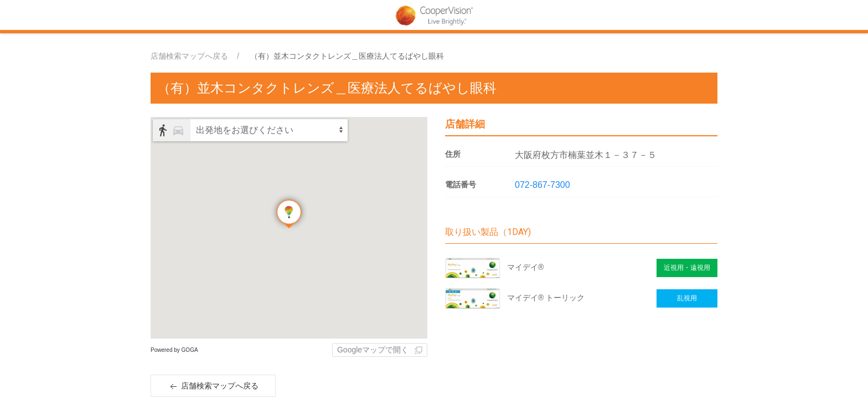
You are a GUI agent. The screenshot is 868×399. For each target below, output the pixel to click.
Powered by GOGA (174, 350)
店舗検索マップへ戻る (189, 56)
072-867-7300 (542, 185)
